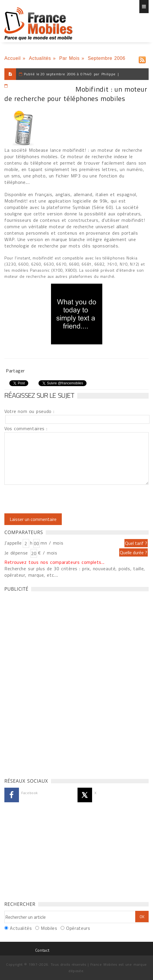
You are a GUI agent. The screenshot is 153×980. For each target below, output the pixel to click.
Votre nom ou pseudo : (29, 411)
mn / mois (52, 543)
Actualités (40, 58)
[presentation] (53, 499)
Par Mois (69, 58)
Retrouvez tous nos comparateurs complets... (54, 562)
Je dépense (17, 553)
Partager (15, 371)
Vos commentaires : (26, 428)
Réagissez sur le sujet (39, 395)
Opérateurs (78, 928)
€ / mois (48, 553)
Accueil (13, 58)
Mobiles (49, 928)
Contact (42, 950)
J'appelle (13, 543)
